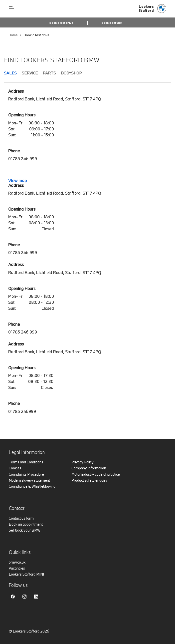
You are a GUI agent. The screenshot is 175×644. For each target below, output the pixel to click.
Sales (10, 73)
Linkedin (36, 597)
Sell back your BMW (25, 530)
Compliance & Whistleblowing (32, 486)
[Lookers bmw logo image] (152, 9)
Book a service (112, 23)
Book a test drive (61, 23)
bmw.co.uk (17, 562)
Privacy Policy (83, 462)
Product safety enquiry (89, 480)
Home (13, 35)
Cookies (15, 468)
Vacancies (17, 568)
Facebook (13, 597)
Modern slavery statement (29, 480)
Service (30, 73)
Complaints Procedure (26, 474)
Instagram (24, 597)
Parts (49, 73)
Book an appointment (26, 524)
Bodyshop (71, 73)
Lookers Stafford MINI (26, 574)
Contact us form (21, 518)
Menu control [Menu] (11, 8)
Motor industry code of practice (96, 474)
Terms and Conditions (26, 462)
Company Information (89, 468)
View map (17, 180)
